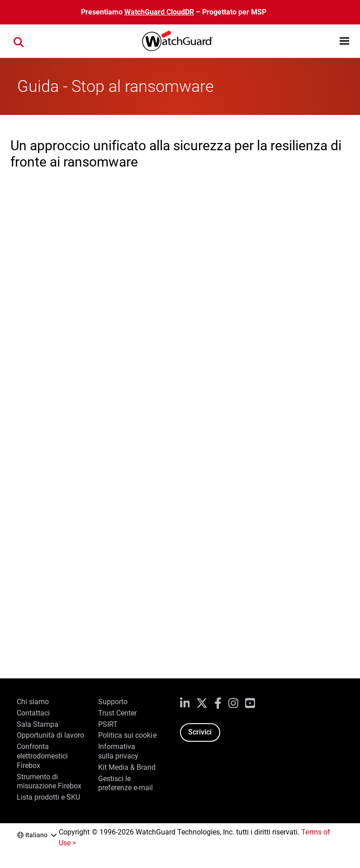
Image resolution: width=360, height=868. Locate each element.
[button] (344, 41)
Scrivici (200, 732)
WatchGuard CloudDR (159, 12)
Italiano (36, 835)
